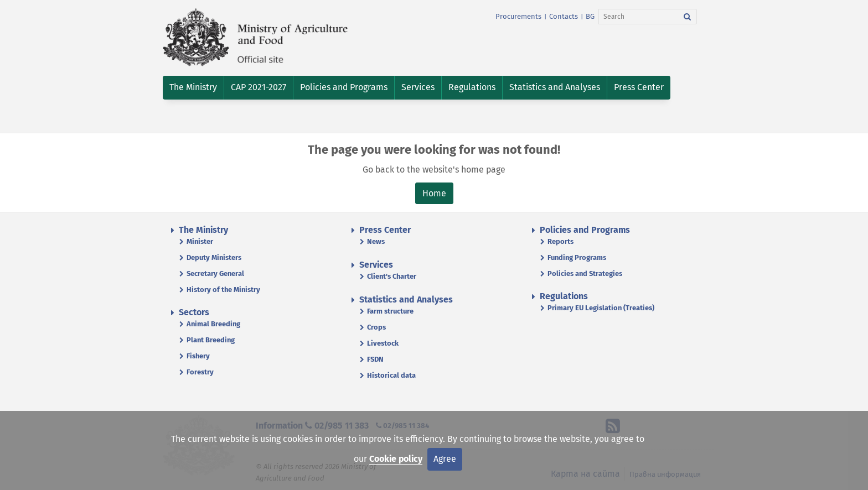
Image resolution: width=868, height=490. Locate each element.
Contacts (564, 16)
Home (434, 193)
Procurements (518, 16)
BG (590, 16)
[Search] (639, 17)
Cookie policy (396, 459)
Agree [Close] (445, 459)
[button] (193, 88)
